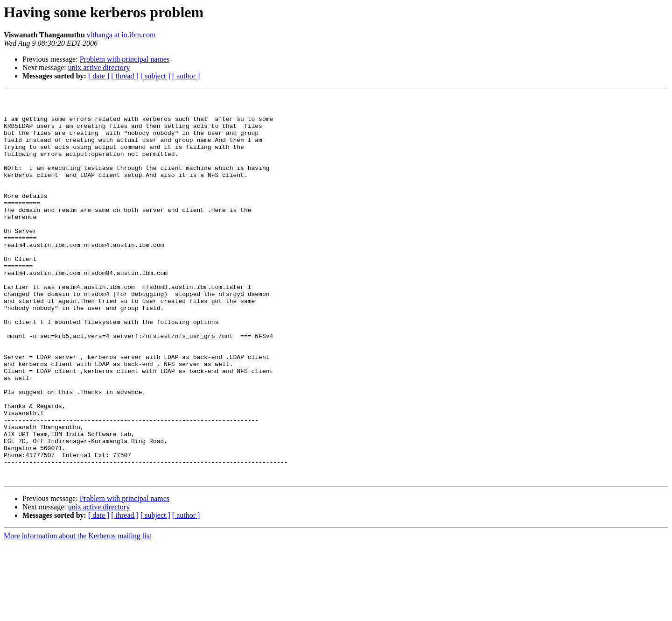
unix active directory (99, 67)
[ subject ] (155, 76)
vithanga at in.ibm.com (121, 35)
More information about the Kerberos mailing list (77, 613)
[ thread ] (125, 76)
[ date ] (99, 76)
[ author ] (186, 76)
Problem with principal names (125, 59)
